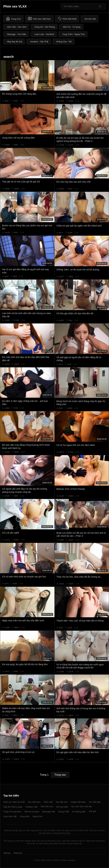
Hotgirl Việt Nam (78, 802)
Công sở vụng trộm (12, 812)
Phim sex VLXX (15, 6)
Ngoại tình (38, 816)
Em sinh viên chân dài (82, 806)
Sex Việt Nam (34, 802)
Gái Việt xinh (62, 802)
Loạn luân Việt (10, 816)
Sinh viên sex (47, 806)
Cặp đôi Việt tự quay (13, 807)
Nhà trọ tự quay (32, 812)
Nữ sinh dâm (62, 807)
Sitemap (7, 853)
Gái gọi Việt (64, 812)
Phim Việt (48, 802)
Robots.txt (18, 853)
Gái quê (93, 811)
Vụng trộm (25, 816)
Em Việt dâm (95, 802)
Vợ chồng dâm (79, 812)
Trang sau (60, 775)
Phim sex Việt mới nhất (14, 802)
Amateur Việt (31, 807)
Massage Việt (49, 812)
